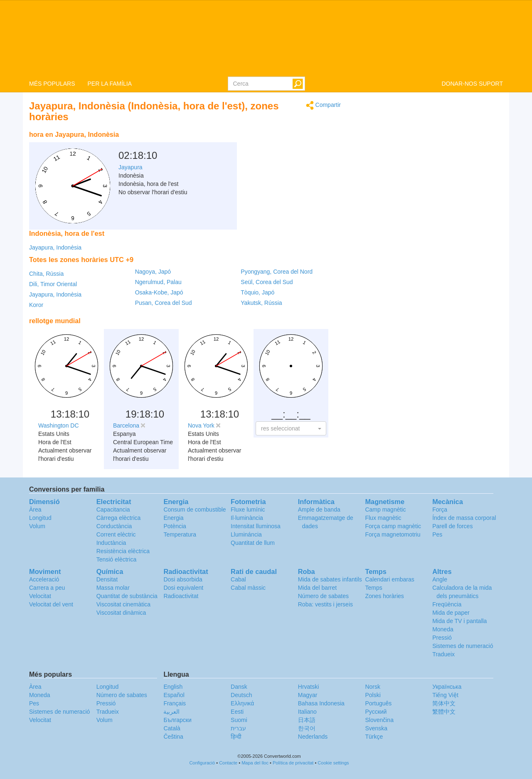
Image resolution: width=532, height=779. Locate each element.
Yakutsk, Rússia (261, 303)
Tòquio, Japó (257, 292)
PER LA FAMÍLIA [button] (110, 84)
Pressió (442, 638)
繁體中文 (444, 712)
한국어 (307, 728)
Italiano (307, 712)
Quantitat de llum (253, 543)
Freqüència (447, 604)
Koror (36, 305)
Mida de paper (451, 613)
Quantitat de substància (127, 596)
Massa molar (113, 588)
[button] (291, 428)
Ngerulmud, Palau (158, 282)
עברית (238, 728)
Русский (376, 712)
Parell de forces (452, 526)
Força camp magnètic (393, 526)
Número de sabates (323, 596)
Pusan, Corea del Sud (164, 303)
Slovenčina (379, 720)
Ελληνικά (242, 703)
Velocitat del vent (51, 604)
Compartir (323, 105)
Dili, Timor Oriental (53, 284)
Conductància (114, 526)
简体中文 (444, 703)
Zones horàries (384, 596)
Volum (37, 526)
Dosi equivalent (183, 588)
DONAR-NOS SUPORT (472, 84)
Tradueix (443, 654)
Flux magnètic (383, 518)
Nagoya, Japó (153, 272)
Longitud (40, 518)
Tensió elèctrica (117, 559)
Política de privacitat (293, 763)
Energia (173, 518)
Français (175, 703)
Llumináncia (246, 534)
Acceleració (44, 579)
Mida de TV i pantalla (459, 621)
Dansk (239, 687)
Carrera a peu (47, 588)
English (173, 687)
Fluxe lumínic (248, 509)
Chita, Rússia (46, 274)
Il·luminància (247, 518)
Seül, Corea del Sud (267, 282)
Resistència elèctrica (123, 551)
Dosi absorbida (183, 579)
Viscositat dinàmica (121, 613)
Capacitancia (113, 509)
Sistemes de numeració (463, 646)
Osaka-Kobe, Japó (159, 292)
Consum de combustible (195, 509)
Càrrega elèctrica (119, 518)
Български (177, 720)
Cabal (238, 579)
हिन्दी (236, 737)
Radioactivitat (181, 596)
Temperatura (180, 534)
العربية (171, 712)
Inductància (111, 543)
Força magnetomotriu (393, 534)
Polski (373, 695)
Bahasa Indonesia (321, 703)
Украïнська (447, 687)
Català (172, 728)
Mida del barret (317, 588)
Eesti (237, 712)
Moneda (443, 629)
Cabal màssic (248, 588)
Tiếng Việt (445, 695)
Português (378, 703)
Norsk (373, 687)
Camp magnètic (385, 509)
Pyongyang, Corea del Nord (277, 272)
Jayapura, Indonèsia (55, 247)
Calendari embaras (389, 579)
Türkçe (374, 737)
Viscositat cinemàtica (123, 604)
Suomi (239, 720)
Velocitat (40, 596)
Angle (440, 579)
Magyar (308, 695)
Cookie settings (333, 763)
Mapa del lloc (255, 763)
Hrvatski (309, 687)
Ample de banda (319, 509)
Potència (175, 526)
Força (440, 509)
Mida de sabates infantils (330, 579)
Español (174, 695)
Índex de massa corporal (464, 518)
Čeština (173, 737)
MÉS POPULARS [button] (52, 84)
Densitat (107, 579)
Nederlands (313, 737)
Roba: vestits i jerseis (325, 604)
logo (266, 38)
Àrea (35, 509)
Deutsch (241, 695)
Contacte (228, 763)
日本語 (307, 720)
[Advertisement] (289, 148)
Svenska (376, 728)
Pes (437, 534)
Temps (373, 588)
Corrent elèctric (116, 534)
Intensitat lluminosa (256, 526)
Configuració (202, 763)
